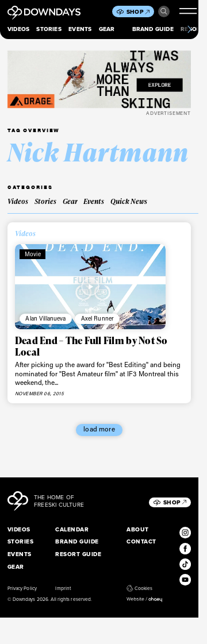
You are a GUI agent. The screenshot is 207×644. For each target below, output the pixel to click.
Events (80, 29)
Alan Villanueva (45, 318)
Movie (33, 254)
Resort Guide (78, 554)
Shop (138, 12)
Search (164, 11)
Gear (107, 29)
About (137, 529)
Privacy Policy (22, 588)
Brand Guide (153, 29)
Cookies (139, 588)
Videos (18, 29)
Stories (49, 29)
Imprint (63, 588)
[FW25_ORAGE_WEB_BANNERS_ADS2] (99, 79)
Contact (141, 541)
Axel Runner (98, 318)
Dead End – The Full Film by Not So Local (91, 346)
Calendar (72, 529)
